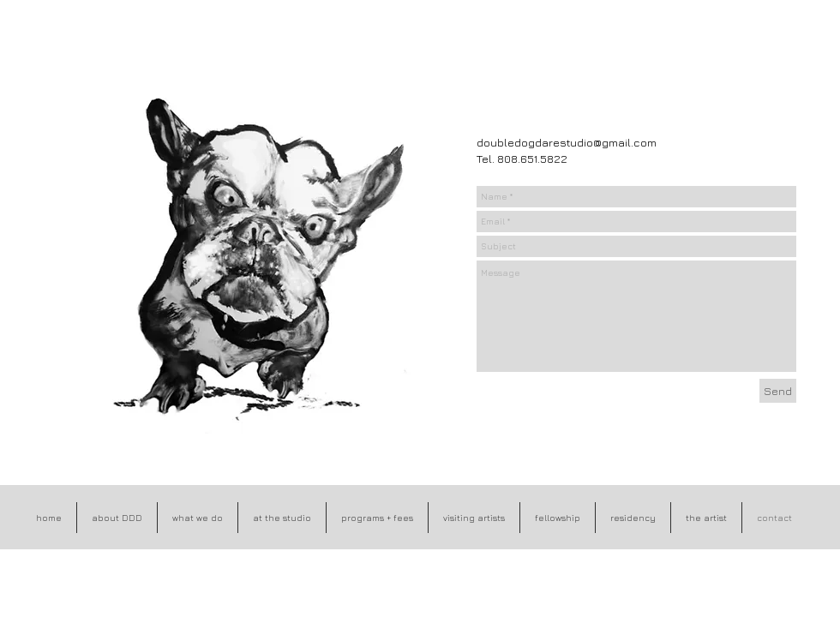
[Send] (778, 391)
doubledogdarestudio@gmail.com (567, 142)
